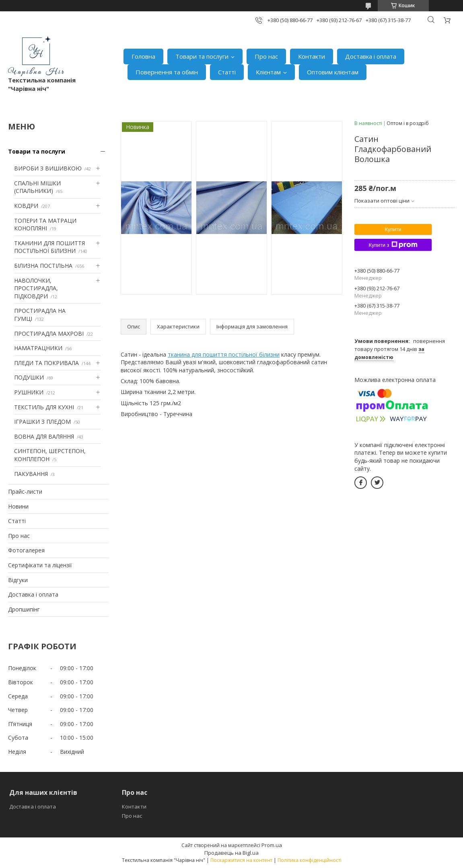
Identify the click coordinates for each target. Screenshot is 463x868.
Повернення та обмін (167, 72)
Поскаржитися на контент (241, 860)
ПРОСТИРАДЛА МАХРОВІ (49, 333)
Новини (18, 506)
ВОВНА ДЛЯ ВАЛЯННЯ (44, 436)
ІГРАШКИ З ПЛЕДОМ (42, 422)
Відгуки (18, 580)
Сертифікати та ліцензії (40, 565)
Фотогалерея (26, 550)
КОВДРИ (26, 206)
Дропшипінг (24, 609)
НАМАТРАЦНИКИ (38, 348)
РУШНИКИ (29, 392)
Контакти (312, 56)
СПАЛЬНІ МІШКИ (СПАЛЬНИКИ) (37, 187)
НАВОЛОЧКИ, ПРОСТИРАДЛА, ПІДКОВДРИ (36, 288)
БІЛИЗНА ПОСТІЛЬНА (43, 266)
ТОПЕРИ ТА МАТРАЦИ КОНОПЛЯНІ (45, 225)
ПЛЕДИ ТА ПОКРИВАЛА (46, 363)
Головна (143, 56)
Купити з (393, 245)
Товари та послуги (202, 56)
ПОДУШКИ (29, 377)
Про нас (266, 56)
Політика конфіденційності (310, 860)
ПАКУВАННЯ (31, 474)
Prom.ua (272, 845)
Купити (393, 229)
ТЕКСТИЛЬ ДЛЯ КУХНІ (44, 407)
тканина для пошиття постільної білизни (224, 354)
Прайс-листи (25, 491)
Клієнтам (268, 72)
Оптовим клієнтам (333, 72)
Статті (227, 72)
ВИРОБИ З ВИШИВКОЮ (48, 168)
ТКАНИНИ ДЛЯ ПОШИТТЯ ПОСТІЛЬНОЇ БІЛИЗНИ (49, 247)
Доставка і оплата (371, 56)
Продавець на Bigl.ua (231, 853)
